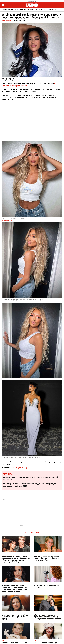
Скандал (11, 10)
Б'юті (21, 10)
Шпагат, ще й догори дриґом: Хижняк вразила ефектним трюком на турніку (16, 617)
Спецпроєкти (52, 10)
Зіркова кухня (28, 10)
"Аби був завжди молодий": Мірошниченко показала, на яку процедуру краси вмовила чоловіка (47, 617)
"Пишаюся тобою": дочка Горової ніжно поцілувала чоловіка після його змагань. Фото (46, 558)
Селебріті (4, 10)
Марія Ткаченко (7, 21)
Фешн (17, 10)
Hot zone (44, 10)
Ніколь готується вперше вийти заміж (25, 468)
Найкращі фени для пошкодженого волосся (47, 587)
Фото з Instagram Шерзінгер (7, 220)
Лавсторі (37, 10)
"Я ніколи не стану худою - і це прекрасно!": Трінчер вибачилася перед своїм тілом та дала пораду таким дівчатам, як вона (15, 588)
